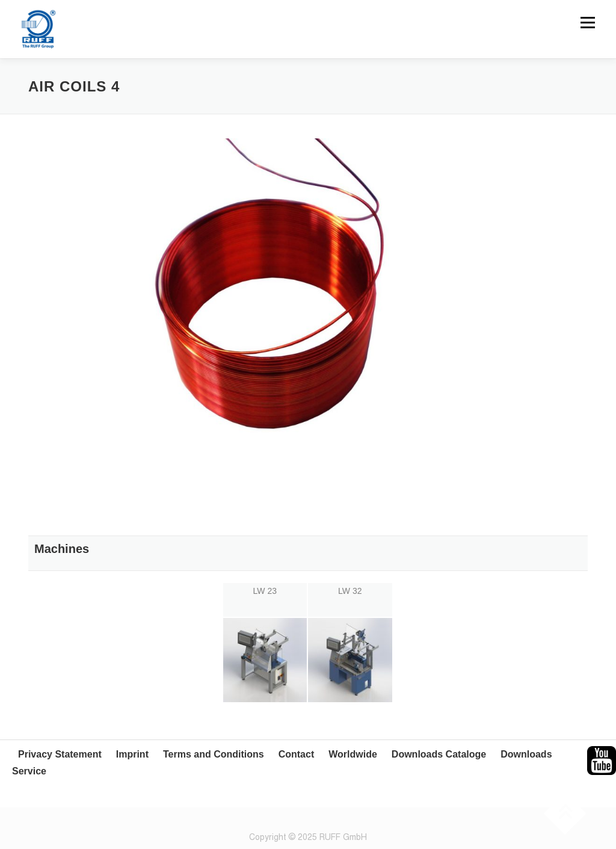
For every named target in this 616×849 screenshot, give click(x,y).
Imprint (132, 754)
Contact (297, 754)
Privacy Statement (60, 754)
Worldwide (353, 754)
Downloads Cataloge (439, 754)
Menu (587, 22)
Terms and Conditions (214, 754)
